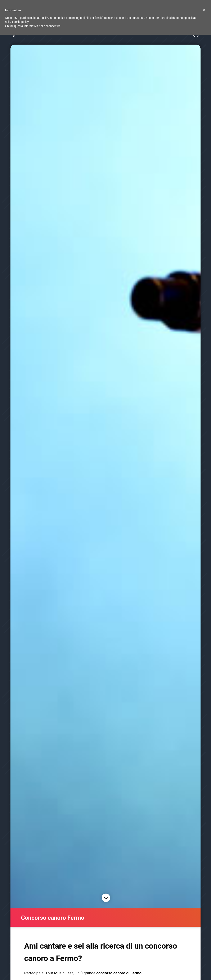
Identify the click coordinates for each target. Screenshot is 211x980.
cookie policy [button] (20, 22)
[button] (204, 10)
